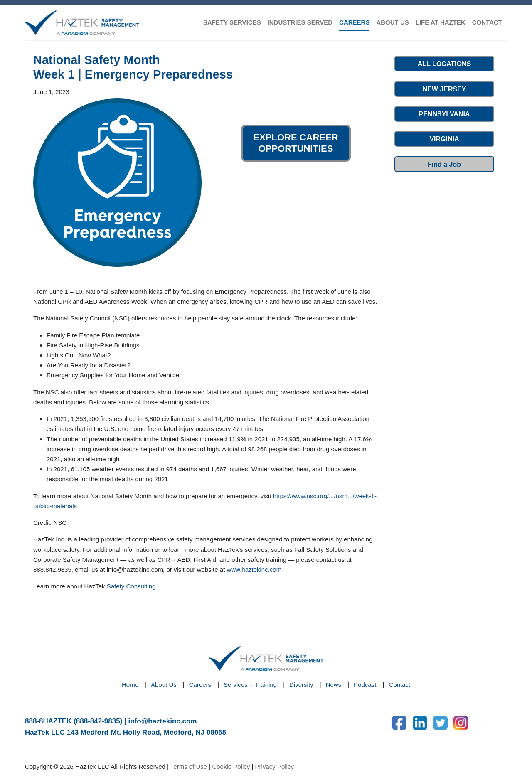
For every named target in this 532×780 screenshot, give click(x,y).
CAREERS (354, 22)
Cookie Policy (231, 766)
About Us (164, 685)
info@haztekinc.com (163, 721)
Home (130, 685)
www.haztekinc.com (254, 570)
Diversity (301, 685)
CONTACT (487, 22)
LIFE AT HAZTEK (441, 22)
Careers (200, 685)
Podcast (365, 685)
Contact (399, 685)
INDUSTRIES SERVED (300, 22)
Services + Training (250, 685)
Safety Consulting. (132, 586)
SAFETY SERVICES (232, 22)
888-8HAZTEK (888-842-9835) (74, 721)
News (334, 685)
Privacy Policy (275, 766)
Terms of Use (189, 766)
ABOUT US (392, 22)
